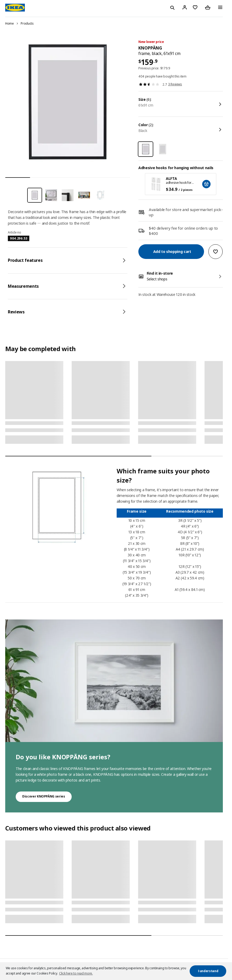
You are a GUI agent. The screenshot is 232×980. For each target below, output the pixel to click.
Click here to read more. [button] (76, 973)
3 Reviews (175, 84)
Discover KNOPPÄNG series (44, 796)
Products (27, 23)
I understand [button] (208, 971)
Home (10, 23)
